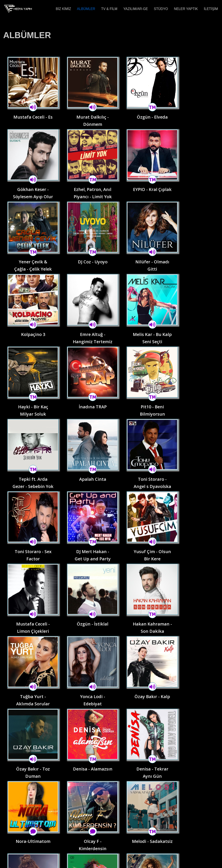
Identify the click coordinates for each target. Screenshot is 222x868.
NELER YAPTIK (186, 9)
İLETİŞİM (211, 9)
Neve (7, 863)
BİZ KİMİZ (63, 9)
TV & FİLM (109, 9)
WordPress (41, 863)
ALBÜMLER (86, 9)
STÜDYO (161, 9)
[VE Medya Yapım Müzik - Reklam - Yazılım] (18, 9)
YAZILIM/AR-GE (135, 9)
